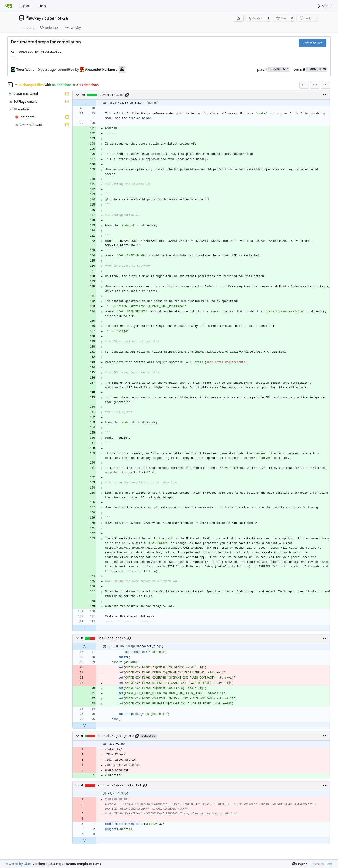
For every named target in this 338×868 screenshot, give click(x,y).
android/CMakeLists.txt (120, 786)
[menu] (326, 85)
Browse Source (313, 43)
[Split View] (315, 85)
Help (42, 6)
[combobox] (304, 85)
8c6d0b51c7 (279, 69)
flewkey (34, 18)
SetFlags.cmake (112, 638)
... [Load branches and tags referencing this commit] (14, 58)
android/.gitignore (116, 736)
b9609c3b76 (317, 69)
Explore (25, 6)
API (330, 864)
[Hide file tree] (10, 85)
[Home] (9, 6)
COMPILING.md (112, 95)
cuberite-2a (56, 18)
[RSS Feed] (238, 18)
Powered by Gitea (18, 864)
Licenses (317, 864)
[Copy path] (127, 95)
